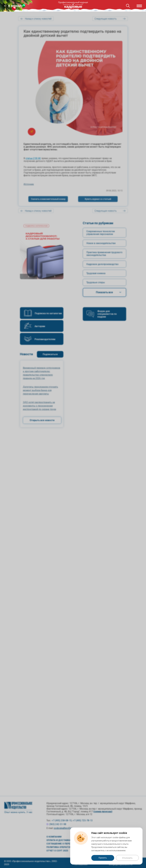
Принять (103, 858)
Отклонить (127, 858)
